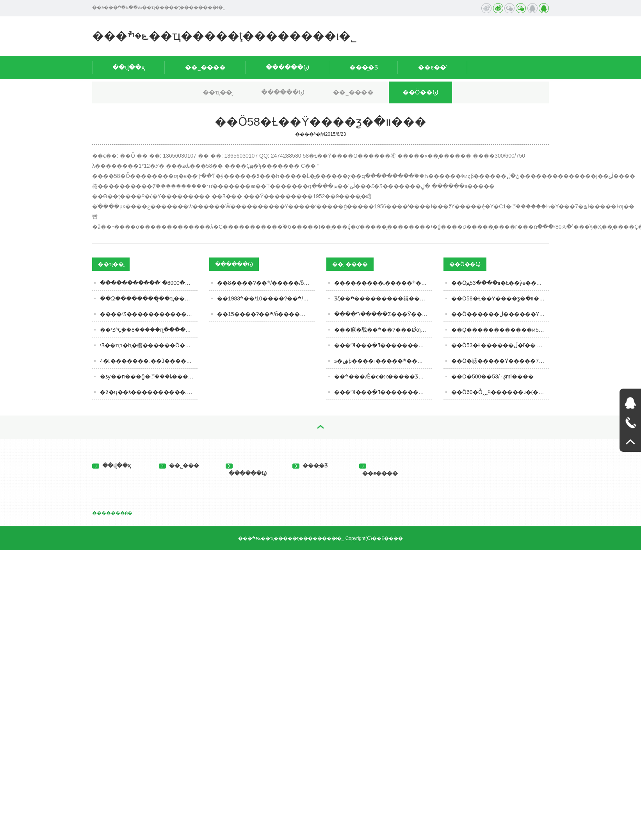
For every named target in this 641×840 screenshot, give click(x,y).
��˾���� (205, 67)
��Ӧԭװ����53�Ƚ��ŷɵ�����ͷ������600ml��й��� (500, 283)
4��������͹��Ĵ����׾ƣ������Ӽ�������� (149, 361)
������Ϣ (288, 67)
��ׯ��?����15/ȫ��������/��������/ (266, 314)
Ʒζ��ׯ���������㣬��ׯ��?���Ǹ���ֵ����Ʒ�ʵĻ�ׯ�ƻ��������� (383, 298)
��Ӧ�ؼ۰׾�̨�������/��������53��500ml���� (492, 376)
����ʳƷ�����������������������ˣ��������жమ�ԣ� (149, 314)
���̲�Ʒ (364, 67)
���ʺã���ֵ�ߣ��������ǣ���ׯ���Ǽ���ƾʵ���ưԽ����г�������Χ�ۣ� (383, 345)
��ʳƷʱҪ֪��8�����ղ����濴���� (149, 330)
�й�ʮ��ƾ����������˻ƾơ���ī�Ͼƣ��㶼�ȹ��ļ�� (149, 392)
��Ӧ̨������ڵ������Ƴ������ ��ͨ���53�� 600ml (500, 314)
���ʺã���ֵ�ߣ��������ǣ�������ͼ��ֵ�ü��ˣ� (383, 392)
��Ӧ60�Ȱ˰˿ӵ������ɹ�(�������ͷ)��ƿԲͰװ (500, 392)
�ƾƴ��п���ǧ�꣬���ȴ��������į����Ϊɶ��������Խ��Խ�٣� (149, 376)
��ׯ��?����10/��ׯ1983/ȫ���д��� (266, 298)
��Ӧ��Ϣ (420, 92)
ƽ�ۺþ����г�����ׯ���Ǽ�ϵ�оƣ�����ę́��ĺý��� (383, 361)
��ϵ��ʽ (433, 67)
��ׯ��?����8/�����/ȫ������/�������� (266, 283)
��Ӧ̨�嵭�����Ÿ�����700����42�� (500, 361)
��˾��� (179, 465)
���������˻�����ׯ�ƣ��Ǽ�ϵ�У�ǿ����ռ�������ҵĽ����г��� (383, 283)
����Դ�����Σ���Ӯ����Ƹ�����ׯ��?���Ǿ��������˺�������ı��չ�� (383, 314)
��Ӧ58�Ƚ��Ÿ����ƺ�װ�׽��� (500, 298)
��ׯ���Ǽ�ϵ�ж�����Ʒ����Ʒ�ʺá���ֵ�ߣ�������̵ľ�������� (383, 376)
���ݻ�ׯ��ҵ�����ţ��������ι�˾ (224, 36)
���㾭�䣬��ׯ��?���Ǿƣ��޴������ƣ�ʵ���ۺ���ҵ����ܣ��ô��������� (383, 330)
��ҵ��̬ (217, 92)
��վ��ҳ (129, 67)
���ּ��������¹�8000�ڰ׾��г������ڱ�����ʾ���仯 (149, 283)
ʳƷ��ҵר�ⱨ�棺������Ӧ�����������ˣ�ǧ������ (149, 345)
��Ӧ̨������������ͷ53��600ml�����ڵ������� (500, 330)
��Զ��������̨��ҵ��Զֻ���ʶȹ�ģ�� (149, 298)
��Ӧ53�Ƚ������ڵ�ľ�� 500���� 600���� (500, 345)
